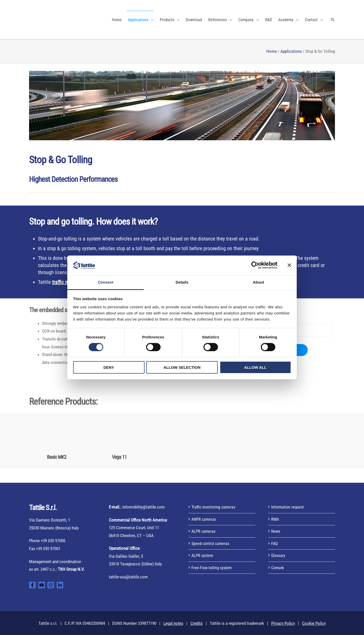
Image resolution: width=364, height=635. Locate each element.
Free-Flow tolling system (212, 568)
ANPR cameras (204, 519)
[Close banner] (289, 265)
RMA (275, 519)
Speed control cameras (211, 543)
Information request (288, 507)
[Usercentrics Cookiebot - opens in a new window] (255, 265)
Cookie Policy (314, 623)
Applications (291, 51)
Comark (278, 568)
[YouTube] (42, 585)
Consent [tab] (106, 282)
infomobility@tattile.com (144, 507)
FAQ (275, 543)
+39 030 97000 (53, 541)
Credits (197, 623)
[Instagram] (51, 585)
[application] (151, 20)
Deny (109, 367)
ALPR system (203, 555)
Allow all (255, 367)
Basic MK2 (57, 457)
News (276, 531)
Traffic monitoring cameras (214, 507)
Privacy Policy (283, 623)
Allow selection (182, 367)
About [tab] (258, 282)
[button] (333, 20)
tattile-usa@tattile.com (128, 577)
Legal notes (173, 623)
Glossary (279, 555)
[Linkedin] (60, 585)
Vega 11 (119, 457)
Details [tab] (182, 282)
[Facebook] (32, 585)
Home (272, 51)
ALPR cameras (204, 531)
